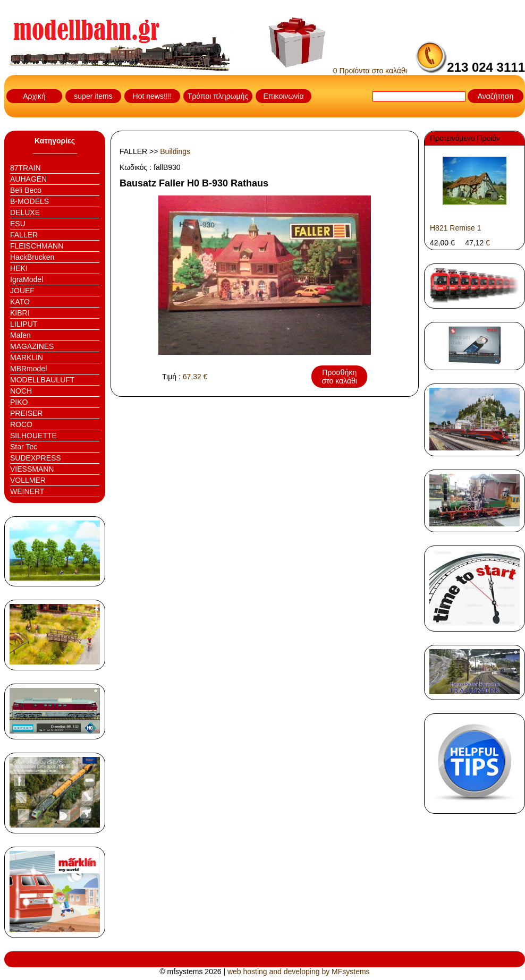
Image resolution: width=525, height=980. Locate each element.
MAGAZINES (32, 346)
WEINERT (27, 491)
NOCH (21, 391)
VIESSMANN (32, 469)
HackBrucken (32, 257)
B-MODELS (29, 201)
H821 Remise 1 (456, 228)
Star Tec (24, 447)
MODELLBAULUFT (42, 380)
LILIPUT (24, 324)
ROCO (21, 424)
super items (93, 96)
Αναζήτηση (496, 96)
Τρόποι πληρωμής (218, 96)
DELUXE (25, 212)
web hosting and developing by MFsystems (299, 972)
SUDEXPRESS (36, 458)
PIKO (19, 402)
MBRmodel (28, 369)
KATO (20, 302)
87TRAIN (26, 168)
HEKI (19, 268)
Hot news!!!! (153, 96)
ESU (18, 224)
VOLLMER (28, 480)
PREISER (26, 413)
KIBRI (20, 313)
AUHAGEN (28, 179)
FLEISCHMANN (37, 246)
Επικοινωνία (284, 96)
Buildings (175, 151)
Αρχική (34, 96)
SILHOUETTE (33, 436)
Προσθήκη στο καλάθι (340, 377)
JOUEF (22, 291)
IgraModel (27, 279)
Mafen (20, 335)
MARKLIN (27, 357)
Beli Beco (26, 190)
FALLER (24, 235)
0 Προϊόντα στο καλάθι (338, 71)
